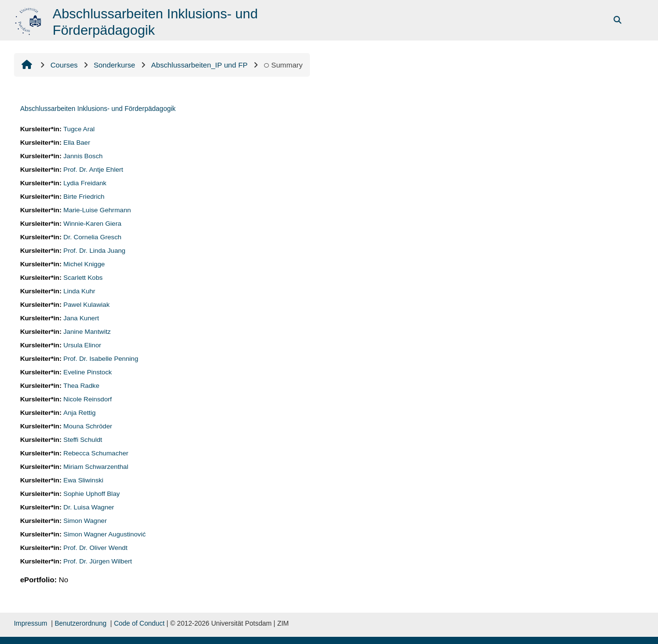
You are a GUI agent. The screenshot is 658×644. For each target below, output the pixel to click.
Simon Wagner (85, 521)
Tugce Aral (79, 129)
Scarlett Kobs (83, 278)
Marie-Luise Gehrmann (97, 210)
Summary (283, 65)
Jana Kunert (81, 318)
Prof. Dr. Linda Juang (94, 251)
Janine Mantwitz (87, 332)
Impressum (31, 623)
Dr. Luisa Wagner (89, 507)
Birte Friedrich (84, 197)
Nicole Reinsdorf (87, 399)
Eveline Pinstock (87, 372)
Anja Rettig (79, 413)
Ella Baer (77, 143)
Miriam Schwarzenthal (96, 467)
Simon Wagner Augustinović (104, 534)
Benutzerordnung (80, 623)
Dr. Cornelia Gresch (92, 237)
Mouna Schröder (88, 426)
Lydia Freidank (85, 183)
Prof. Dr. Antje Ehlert (93, 170)
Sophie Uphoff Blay (91, 494)
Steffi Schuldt (83, 440)
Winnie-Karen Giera (92, 224)
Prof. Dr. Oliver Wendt (95, 548)
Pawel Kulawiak (86, 305)
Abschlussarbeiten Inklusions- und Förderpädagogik (98, 109)
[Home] (29, 20)
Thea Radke (81, 386)
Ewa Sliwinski (83, 480)
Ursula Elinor (82, 345)
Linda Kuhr (79, 291)
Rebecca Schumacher (96, 453)
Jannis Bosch (83, 156)
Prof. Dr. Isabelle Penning (101, 359)
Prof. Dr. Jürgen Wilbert (98, 561)
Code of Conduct (139, 623)
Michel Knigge (84, 264)
